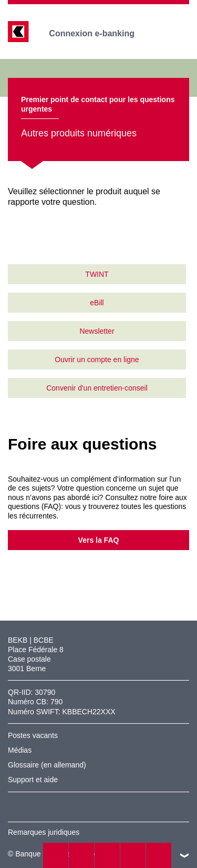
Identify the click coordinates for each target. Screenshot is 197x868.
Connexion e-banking (99, 33)
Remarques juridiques (44, 832)
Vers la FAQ (99, 540)
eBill (97, 303)
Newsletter (97, 331)
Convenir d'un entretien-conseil (97, 388)
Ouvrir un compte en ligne (97, 360)
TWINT (97, 274)
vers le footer (184, 855)
